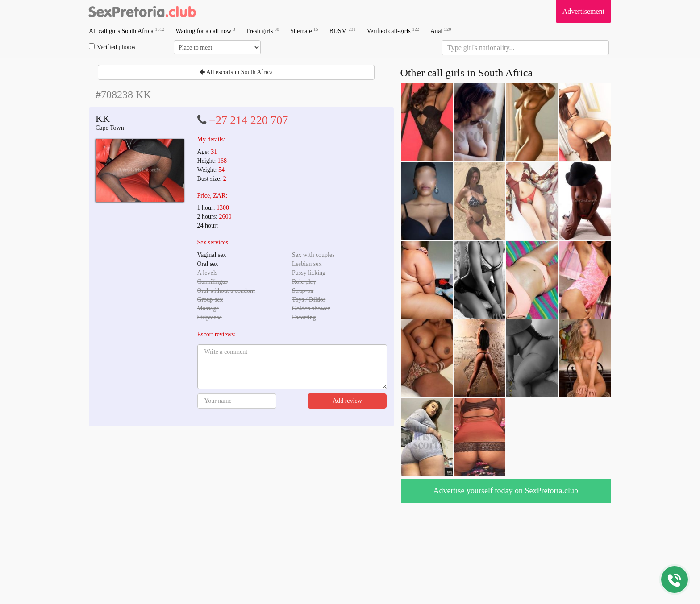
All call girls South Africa (127, 31)
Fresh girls (263, 31)
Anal (441, 31)
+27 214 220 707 (248, 120)
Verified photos (112, 47)
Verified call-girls (393, 31)
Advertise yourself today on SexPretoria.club (506, 491)
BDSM (342, 31)
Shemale (304, 31)
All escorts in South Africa (236, 72)
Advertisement (583, 11)
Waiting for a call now (205, 31)
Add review (347, 401)
